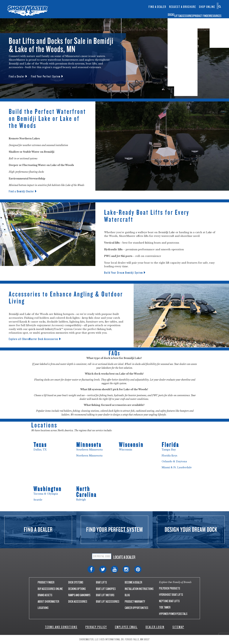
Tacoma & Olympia (46, 494)
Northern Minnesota (90, 456)
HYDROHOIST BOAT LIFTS (171, 595)
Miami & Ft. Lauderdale (177, 467)
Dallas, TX (40, 450)
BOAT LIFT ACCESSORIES (108, 602)
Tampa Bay (169, 450)
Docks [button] (121, 14)
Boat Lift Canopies (113, 10)
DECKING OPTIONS (77, 589)
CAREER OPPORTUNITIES (136, 608)
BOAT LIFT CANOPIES (106, 589)
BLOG (127, 595)
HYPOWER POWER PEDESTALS (173, 614)
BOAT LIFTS (101, 582)
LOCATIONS (43, 608)
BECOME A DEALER (133, 582)
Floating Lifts (113, 2)
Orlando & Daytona (174, 461)
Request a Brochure (183, 7)
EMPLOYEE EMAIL (126, 627)
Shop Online (207, 7)
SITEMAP (178, 627)
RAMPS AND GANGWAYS (79, 595)
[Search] (220, 7)
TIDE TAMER (165, 607)
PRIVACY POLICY (96, 627)
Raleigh (81, 500)
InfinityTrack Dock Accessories (157, 4)
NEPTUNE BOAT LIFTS (169, 601)
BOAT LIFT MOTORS (105, 595)
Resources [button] (213, 14)
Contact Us (206, 4)
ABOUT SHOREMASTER (48, 602)
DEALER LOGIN (155, 627)
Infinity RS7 (96, 5)
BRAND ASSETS (45, 595)
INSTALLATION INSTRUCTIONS (139, 589)
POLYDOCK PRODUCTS (170, 588)
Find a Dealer (157, 7)
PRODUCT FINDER (46, 582)
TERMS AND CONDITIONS (61, 627)
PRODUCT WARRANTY (135, 602)
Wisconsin (126, 450)
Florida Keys (169, 456)
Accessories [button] (157, 14)
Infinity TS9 (96, 10)
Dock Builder (130, 8)
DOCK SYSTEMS (76, 582)
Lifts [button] (137, 14)
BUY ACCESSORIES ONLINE (50, 589)
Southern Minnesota (89, 450)
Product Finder (186, 14)
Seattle (38, 500)
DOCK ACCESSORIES (78, 602)
